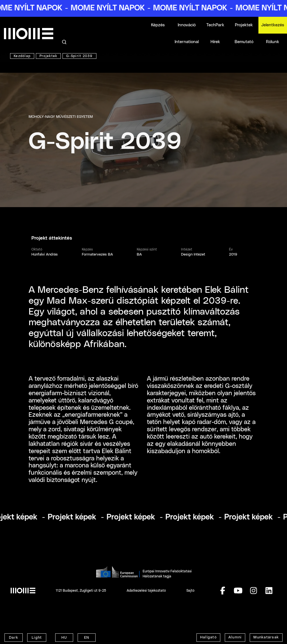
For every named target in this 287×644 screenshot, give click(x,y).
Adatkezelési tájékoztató (146, 591)
